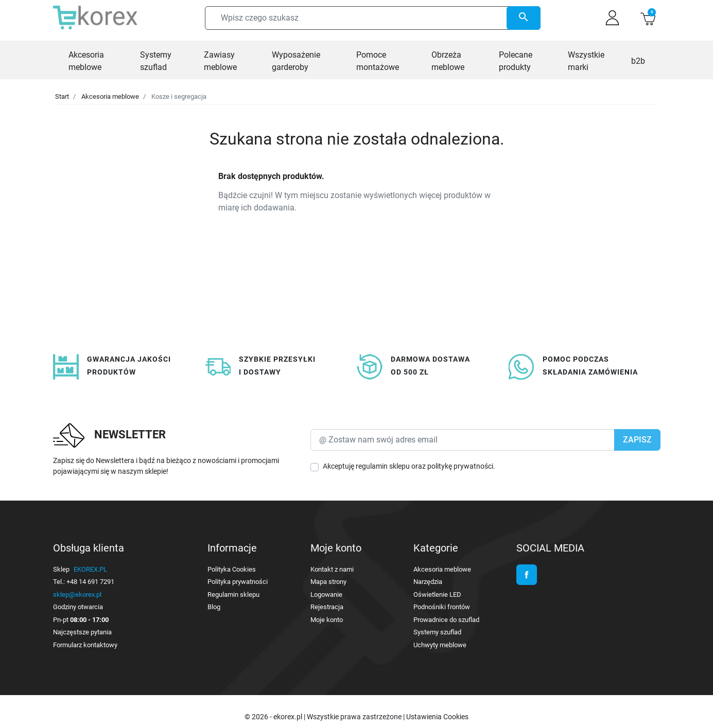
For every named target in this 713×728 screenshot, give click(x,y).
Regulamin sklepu (233, 594)
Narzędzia (428, 582)
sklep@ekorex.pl (77, 594)
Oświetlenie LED (437, 594)
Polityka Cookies (232, 569)
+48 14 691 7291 (90, 582)
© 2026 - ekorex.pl (274, 717)
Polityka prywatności (238, 582)
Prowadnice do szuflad (446, 620)
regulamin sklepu (383, 466)
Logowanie (326, 594)
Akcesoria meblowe (110, 96)
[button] (648, 18)
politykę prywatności (460, 466)
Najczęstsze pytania (82, 632)
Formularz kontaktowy (85, 645)
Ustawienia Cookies (437, 717)
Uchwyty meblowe (440, 645)
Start (62, 96)
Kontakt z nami (332, 569)
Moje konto (327, 620)
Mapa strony (328, 582)
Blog (214, 607)
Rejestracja (327, 607)
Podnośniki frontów (442, 607)
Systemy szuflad (437, 632)
